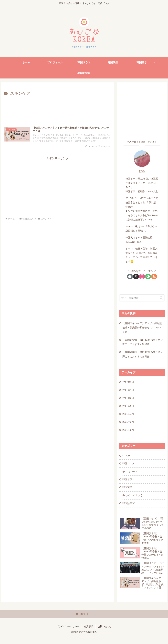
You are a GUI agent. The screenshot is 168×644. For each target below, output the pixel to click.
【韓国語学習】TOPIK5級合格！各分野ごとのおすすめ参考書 (143, 355)
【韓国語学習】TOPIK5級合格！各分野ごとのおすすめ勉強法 (143, 343)
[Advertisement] (57, 107)
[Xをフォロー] (136, 277)
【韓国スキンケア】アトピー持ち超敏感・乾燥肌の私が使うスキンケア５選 (142, 328)
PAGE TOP (84, 621)
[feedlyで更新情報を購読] (148, 277)
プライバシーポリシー (68, 634)
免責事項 (89, 634)
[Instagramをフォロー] (142, 277)
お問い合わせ (105, 634)
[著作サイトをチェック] (130, 277)
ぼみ (142, 171)
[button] (161, 298)
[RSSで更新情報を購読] (154, 277)
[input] (142, 298)
